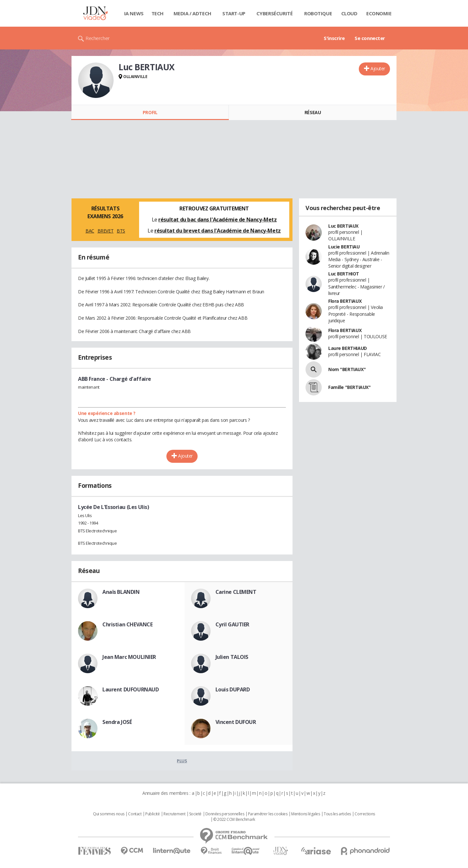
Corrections (365, 814)
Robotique (318, 13)
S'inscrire (334, 38)
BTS (121, 231)
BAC (90, 231)
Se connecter (370, 38)
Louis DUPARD (233, 689)
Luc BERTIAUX (343, 226)
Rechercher (98, 38)
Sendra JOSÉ (117, 722)
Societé (195, 814)
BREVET (105, 231)
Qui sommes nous (109, 814)
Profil (150, 112)
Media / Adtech (192, 13)
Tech (157, 13)
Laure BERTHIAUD (348, 348)
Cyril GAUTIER (233, 624)
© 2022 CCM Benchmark (234, 820)
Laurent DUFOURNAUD (130, 689)
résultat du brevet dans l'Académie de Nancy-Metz (218, 231)
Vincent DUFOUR (236, 722)
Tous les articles (337, 814)
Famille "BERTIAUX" (349, 387)
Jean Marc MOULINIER (129, 657)
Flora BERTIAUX (345, 301)
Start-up (234, 13)
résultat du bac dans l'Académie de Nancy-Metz (217, 220)
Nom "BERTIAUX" (347, 369)
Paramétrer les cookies (268, 814)
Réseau (313, 112)
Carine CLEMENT (236, 592)
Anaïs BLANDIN (121, 592)
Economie (379, 13)
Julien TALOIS (232, 657)
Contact (135, 814)
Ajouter (378, 68)
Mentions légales (305, 814)
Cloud (349, 13)
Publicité (152, 814)
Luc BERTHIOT (344, 274)
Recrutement (174, 814)
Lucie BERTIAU (344, 247)
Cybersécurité (275, 13)
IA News (134, 13)
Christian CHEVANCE (127, 624)
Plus (182, 761)
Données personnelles (225, 814)
